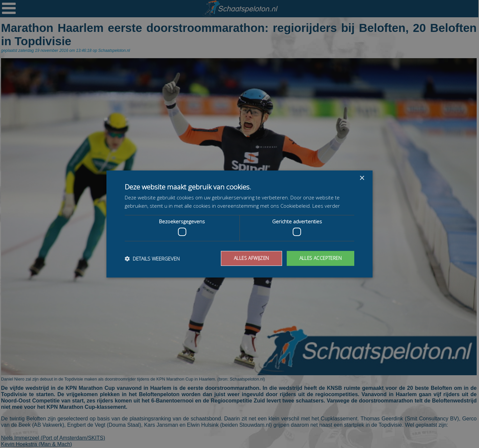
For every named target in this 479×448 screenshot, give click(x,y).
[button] (152, 259)
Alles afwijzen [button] (250, 258)
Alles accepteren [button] (320, 258)
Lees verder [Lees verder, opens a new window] (326, 206)
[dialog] (239, 224)
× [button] (362, 178)
